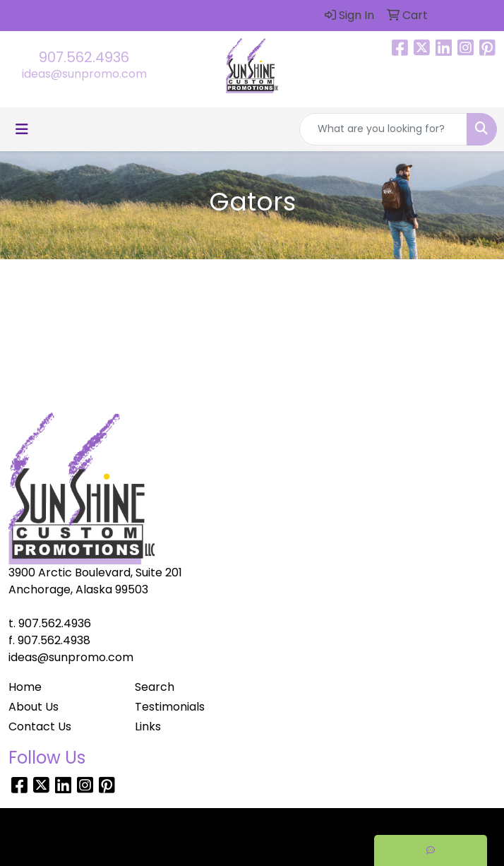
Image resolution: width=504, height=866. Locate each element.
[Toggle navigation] (22, 129)
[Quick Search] (383, 129)
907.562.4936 (84, 57)
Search (155, 687)
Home (25, 687)
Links (148, 726)
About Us (34, 707)
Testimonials (170, 707)
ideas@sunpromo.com (84, 74)
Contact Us (40, 726)
